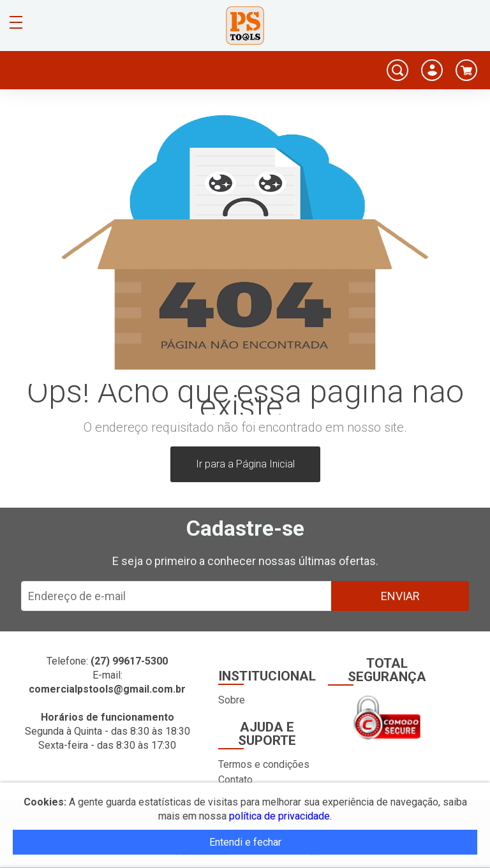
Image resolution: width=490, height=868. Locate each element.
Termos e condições (264, 764)
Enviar (400, 596)
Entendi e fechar (245, 842)
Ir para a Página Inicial (245, 464)
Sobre (232, 700)
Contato (235, 780)
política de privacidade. (280, 816)
